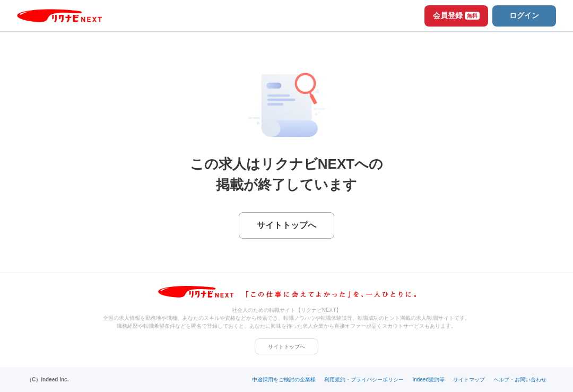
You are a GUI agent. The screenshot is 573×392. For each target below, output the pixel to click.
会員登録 (456, 15)
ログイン (524, 15)
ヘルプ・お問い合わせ (520, 380)
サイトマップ (469, 380)
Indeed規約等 (428, 380)
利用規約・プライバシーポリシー (364, 380)
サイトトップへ (286, 347)
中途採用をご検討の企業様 (284, 380)
